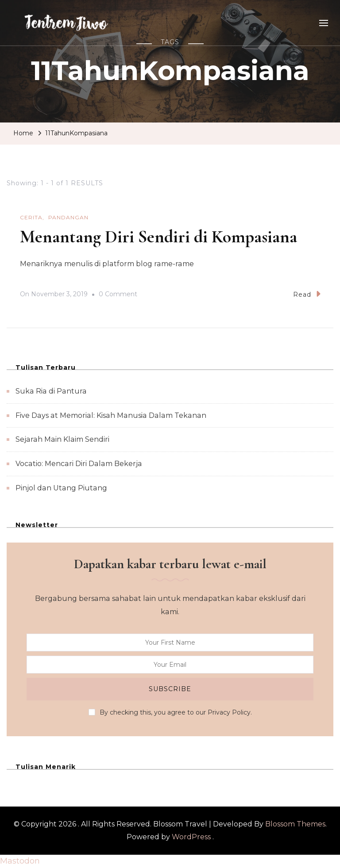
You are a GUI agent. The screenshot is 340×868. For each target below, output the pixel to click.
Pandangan (68, 217)
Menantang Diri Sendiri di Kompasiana (158, 237)
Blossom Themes (295, 824)
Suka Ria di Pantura (51, 391)
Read (307, 294)
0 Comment (118, 294)
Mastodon (20, 861)
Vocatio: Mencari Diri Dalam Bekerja (79, 464)
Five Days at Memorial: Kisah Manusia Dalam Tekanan (111, 415)
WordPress (191, 837)
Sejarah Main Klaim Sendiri (62, 439)
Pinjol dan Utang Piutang (61, 488)
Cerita (31, 217)
